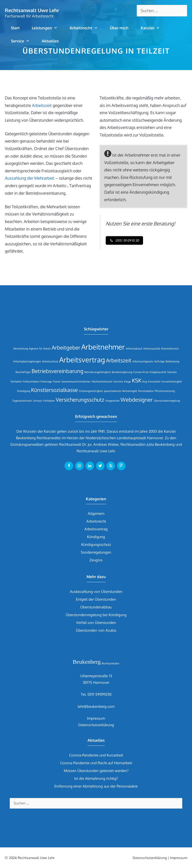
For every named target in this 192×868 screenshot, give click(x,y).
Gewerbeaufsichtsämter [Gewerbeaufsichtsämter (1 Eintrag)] (76, 382)
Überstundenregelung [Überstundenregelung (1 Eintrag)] (167, 401)
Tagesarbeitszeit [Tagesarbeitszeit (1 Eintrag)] (22, 401)
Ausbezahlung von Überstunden (96, 592)
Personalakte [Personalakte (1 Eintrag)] (146, 391)
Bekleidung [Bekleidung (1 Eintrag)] (172, 361)
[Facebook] (69, 466)
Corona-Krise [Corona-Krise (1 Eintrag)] (141, 372)
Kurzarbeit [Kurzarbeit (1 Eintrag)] (154, 382)
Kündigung (96, 537)
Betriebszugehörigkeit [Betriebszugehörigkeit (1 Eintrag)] (98, 372)
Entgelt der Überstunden (96, 599)
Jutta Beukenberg (161, 444)
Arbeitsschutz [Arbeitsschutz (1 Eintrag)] (50, 361)
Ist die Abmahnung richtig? (96, 778)
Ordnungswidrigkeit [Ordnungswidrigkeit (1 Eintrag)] (91, 391)
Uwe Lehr (107, 451)
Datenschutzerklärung (96, 725)
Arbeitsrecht (87, 28)
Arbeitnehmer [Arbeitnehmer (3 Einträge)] (103, 347)
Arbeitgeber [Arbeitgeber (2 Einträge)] (66, 347)
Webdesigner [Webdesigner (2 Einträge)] (137, 400)
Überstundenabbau (96, 607)
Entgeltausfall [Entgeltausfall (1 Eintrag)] (158, 372)
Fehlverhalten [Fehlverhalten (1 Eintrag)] (31, 382)
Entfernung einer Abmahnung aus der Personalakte (96, 786)
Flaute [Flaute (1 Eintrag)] (57, 382)
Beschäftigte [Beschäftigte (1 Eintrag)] (23, 372)
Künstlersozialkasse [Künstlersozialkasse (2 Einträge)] (54, 390)
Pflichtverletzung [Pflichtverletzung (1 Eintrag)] (165, 391)
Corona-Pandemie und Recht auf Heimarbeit (96, 763)
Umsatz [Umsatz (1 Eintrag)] (38, 401)
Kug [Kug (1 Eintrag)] (145, 382)
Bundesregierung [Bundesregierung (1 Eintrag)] (122, 372)
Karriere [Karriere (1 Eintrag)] (118, 382)
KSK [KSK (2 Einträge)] (137, 380)
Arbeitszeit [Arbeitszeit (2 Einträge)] (119, 360)
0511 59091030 (100, 694)
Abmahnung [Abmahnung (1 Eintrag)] (21, 349)
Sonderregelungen (96, 552)
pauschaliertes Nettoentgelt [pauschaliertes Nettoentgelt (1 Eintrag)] (121, 391)
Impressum (96, 718)
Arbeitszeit (42, 105)
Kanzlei (153, 28)
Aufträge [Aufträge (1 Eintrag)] (159, 361)
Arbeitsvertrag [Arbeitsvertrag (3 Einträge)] (82, 360)
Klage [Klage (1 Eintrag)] (128, 382)
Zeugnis (96, 560)
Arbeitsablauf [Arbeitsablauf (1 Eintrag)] (134, 349)
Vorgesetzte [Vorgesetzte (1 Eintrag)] (112, 401)
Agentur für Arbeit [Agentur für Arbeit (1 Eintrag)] (40, 349)
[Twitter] (100, 466)
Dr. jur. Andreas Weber (100, 444)
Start (15, 28)
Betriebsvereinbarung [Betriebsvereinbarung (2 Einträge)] (57, 371)
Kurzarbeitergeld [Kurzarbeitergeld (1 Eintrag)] (172, 382)
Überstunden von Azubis (96, 630)
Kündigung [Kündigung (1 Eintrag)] (24, 391)
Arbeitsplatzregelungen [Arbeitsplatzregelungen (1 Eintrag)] (27, 361)
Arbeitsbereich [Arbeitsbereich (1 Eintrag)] (170, 349)
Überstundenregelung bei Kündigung (96, 615)
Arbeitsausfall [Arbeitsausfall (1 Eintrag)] (152, 349)
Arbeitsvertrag (96, 529)
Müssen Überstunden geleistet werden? (96, 771)
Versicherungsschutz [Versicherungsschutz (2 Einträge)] (80, 400)
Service (23, 41)
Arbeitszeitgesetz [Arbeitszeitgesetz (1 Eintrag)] (143, 361)
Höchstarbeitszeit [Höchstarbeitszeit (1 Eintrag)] (102, 382)
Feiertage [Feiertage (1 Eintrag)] (46, 382)
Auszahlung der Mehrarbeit (30, 178)
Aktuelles (50, 41)
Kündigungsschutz (96, 545)
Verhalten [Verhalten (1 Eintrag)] (49, 401)
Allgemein (96, 514)
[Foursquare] (121, 466)
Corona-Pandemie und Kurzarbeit (96, 755)
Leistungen (48, 28)
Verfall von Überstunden (96, 623)
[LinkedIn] (90, 466)
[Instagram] (79, 466)
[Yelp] (111, 466)
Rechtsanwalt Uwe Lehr (32, 10)
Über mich (119, 28)
